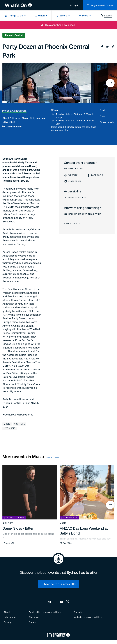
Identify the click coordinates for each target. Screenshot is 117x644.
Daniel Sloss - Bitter (18, 528)
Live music (10, 428)
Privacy (7, 622)
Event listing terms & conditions (45, 612)
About (7, 612)
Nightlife (19, 424)
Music (7, 424)
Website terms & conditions (88, 617)
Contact (33, 622)
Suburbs (78, 612)
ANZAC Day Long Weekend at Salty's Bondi (84, 531)
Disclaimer (34, 617)
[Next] (110, 83)
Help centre (10, 617)
